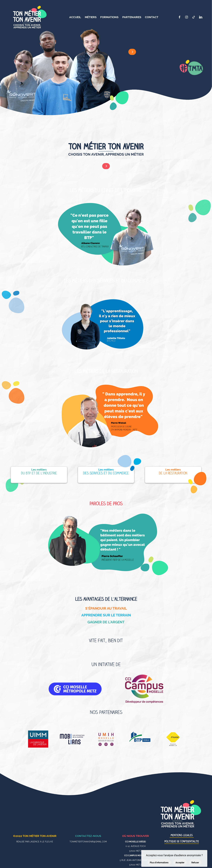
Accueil (75, 17)
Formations (109, 17)
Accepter (180, 862)
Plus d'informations (159, 862)
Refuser (195, 862)
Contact (152, 17)
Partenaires (132, 17)
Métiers (91, 17)
